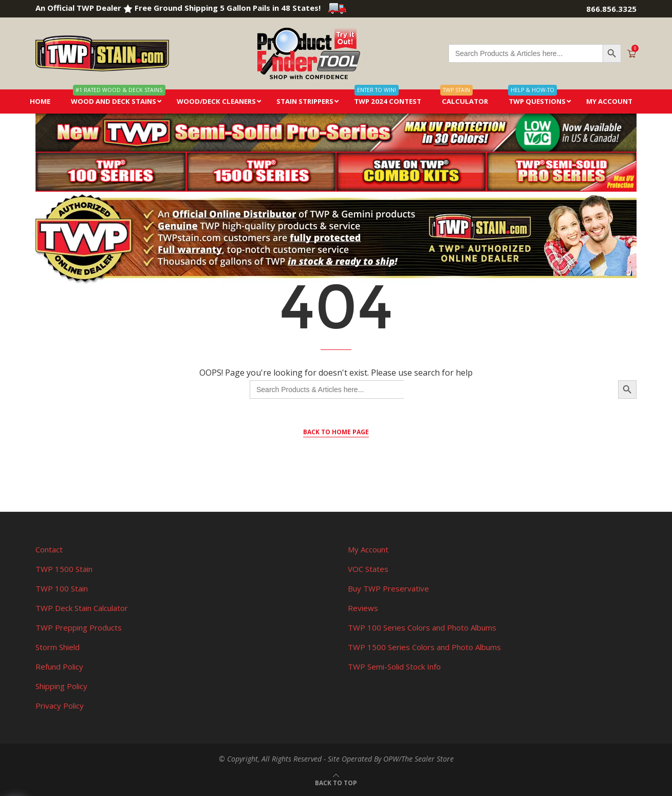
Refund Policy (59, 667)
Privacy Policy (60, 706)
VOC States (368, 569)
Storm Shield (58, 647)
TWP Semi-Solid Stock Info (394, 667)
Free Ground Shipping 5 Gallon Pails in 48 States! (241, 8)
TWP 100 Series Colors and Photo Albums (422, 627)
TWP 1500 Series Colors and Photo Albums (424, 647)
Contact (49, 549)
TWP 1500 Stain (64, 569)
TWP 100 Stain (62, 588)
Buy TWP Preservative (388, 588)
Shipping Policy (61, 686)
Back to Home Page (336, 432)
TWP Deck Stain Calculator (82, 608)
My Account (368, 549)
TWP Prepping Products (79, 627)
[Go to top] (336, 782)
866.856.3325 (611, 9)
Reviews (363, 608)
